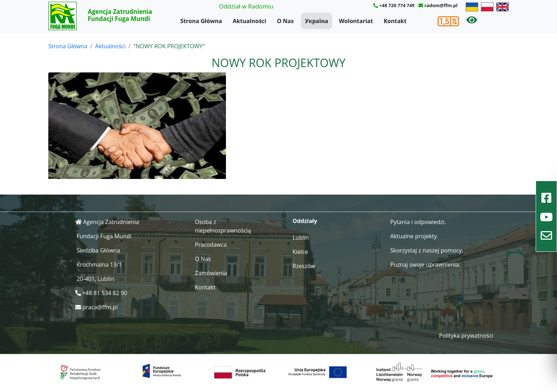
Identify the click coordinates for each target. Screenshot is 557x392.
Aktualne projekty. (414, 236)
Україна (316, 21)
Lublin (301, 238)
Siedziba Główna (98, 250)
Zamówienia (211, 273)
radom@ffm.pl (441, 5)
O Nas (285, 21)
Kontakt (395, 21)
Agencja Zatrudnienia (111, 222)
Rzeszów (304, 266)
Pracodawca (211, 245)
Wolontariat (356, 21)
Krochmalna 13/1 (99, 265)
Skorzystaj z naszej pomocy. (427, 250)
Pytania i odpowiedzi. (418, 222)
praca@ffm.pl (100, 307)
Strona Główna (201, 21)
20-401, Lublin (95, 279)
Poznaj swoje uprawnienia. (426, 265)
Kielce (301, 252)
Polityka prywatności (466, 336)
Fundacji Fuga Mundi (104, 236)
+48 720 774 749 (397, 5)
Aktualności (249, 21)
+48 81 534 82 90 (105, 293)
